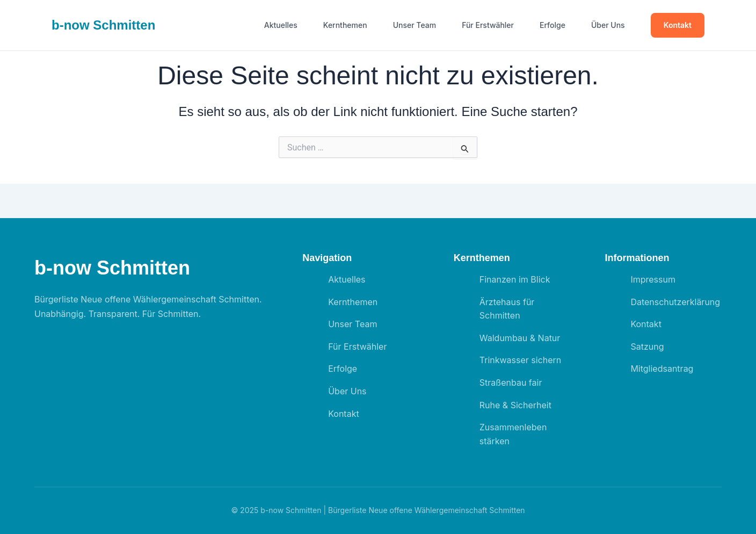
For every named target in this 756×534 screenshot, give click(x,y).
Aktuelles (281, 25)
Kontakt (678, 25)
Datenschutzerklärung (675, 302)
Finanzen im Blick (515, 279)
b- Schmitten (103, 25)
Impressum (653, 279)
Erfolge (553, 25)
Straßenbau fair (511, 383)
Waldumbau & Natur (520, 338)
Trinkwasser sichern (521, 360)
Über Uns (608, 25)
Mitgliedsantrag (662, 369)
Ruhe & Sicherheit (515, 405)
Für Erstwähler (488, 25)
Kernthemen (345, 25)
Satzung (647, 347)
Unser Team (415, 25)
